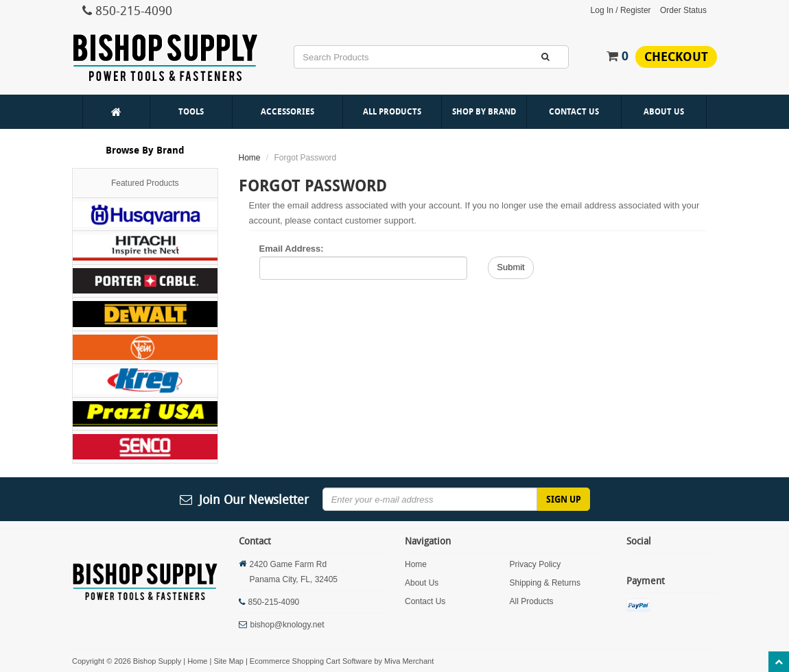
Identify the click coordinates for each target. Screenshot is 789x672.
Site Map (228, 661)
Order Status (683, 10)
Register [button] (636, 10)
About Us (664, 111)
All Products (392, 111)
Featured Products (145, 183)
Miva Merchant (409, 661)
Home (250, 158)
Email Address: (292, 249)
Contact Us (574, 111)
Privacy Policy (535, 564)
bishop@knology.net (287, 625)
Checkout (676, 57)
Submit (510, 267)
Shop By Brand (484, 111)
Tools (191, 111)
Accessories (287, 111)
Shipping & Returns (545, 583)
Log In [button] (602, 10)
